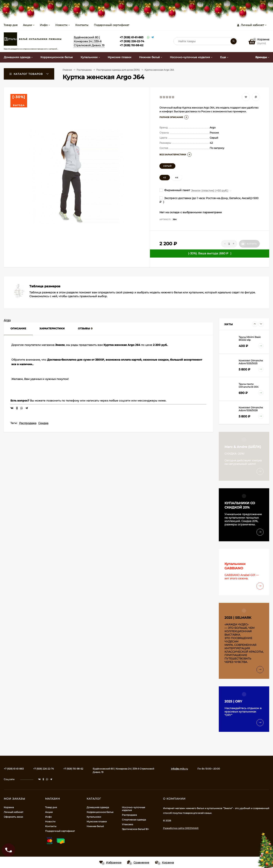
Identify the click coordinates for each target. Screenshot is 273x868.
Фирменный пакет (175, 190)
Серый (167, 166)
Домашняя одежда (98, 807)
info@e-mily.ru (179, 769)
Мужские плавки (97, 822)
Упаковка (127, 824)
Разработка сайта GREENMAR (181, 828)
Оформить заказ (13, 817)
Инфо (44, 25)
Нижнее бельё (95, 826)
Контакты (82, 25)
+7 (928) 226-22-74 (132, 41)
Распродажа (28, 423)
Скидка (43, 423)
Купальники (94, 817)
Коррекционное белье (100, 812)
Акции (27, 25)
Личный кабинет (14, 812)
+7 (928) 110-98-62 (131, 45)
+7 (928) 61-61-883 (131, 37)
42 (165, 178)
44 (177, 178)
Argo (7, 320)
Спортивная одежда (134, 820)
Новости (61, 25)
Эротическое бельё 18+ (135, 829)
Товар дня (11, 25)
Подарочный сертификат (112, 25)
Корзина (9, 807)
